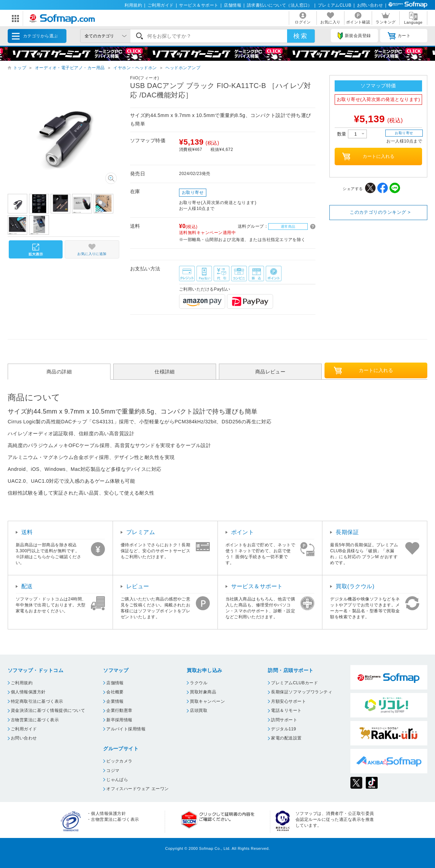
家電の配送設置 (286, 738)
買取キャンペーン (207, 701)
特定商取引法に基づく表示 (37, 701)
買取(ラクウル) (355, 586)
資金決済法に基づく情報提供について (48, 710)
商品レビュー (270, 372)
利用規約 (133, 5)
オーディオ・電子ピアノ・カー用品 (70, 68)
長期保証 (347, 532)
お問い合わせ (370, 5)
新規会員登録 (354, 36)
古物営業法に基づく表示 (35, 720)
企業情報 (115, 701)
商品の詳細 (59, 372)
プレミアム (141, 532)
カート (399, 36)
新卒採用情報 (119, 720)
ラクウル (199, 683)
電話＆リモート (286, 710)
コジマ (113, 771)
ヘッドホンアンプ (183, 68)
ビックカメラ (119, 761)
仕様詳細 (165, 372)
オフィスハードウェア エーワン (138, 789)
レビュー (138, 586)
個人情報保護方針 (28, 692)
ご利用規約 (22, 683)
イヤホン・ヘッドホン (135, 68)
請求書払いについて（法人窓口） (280, 5)
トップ (20, 68)
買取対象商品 (203, 692)
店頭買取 (199, 710)
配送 (27, 586)
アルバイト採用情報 (126, 729)
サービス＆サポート (199, 5)
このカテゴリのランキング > (380, 212)
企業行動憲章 (119, 710)
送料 (27, 532)
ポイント (243, 532)
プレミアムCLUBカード (294, 683)
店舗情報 (233, 5)
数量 (352, 134)
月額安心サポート (288, 701)
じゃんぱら (117, 780)
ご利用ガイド (161, 5)
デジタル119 (283, 729)
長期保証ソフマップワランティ (302, 692)
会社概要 (115, 692)
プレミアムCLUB (335, 5)
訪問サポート (284, 720)
